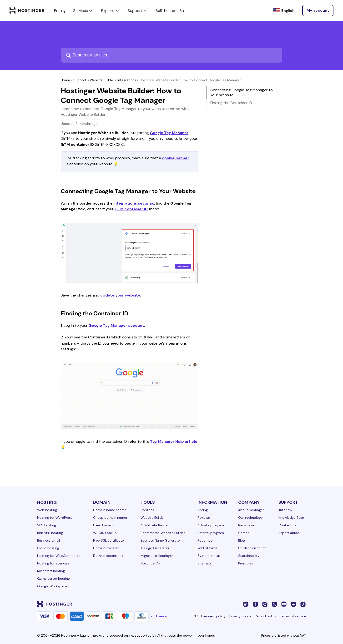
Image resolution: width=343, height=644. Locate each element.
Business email (48, 540)
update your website (120, 295)
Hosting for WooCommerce (59, 556)
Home (65, 80)
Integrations (127, 80)
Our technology (250, 518)
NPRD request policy (210, 616)
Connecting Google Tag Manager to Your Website (242, 92)
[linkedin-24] (246, 604)
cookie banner (176, 158)
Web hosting (47, 510)
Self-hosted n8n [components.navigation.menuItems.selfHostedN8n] (170, 11)
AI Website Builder (155, 525)
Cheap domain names (110, 518)
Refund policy (266, 616)
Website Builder (102, 80)
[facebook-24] (255, 604)
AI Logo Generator (155, 548)
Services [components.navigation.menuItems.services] (83, 10)
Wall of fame (207, 548)
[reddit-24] (293, 604)
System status (209, 556)
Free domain (103, 525)
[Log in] (318, 10)
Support (80, 80)
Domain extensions (108, 556)
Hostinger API (151, 563)
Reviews (204, 518)
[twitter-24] (274, 604)
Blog (242, 540)
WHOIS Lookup (105, 533)
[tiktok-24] (303, 604)
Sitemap (204, 563)
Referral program (211, 533)
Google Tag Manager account (116, 325)
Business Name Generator (161, 540)
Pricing (203, 510)
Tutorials (285, 510)
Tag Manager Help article (174, 441)
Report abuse (289, 533)
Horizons (147, 510)
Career (243, 533)
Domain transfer (106, 548)
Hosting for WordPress (55, 518)
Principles (246, 563)
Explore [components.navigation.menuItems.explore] (111, 10)
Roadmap (205, 540)
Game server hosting (53, 579)
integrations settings (134, 203)
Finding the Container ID (231, 103)
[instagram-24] (265, 604)
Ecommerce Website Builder (163, 533)
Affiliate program (211, 525)
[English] (284, 11)
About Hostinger (251, 510)
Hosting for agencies (53, 563)
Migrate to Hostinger (157, 556)
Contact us (287, 525)
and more (159, 616)
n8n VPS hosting (50, 533)
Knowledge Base (291, 518)
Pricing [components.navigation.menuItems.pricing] (60, 11)
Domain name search (110, 510)
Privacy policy (240, 616)
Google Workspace (52, 586)
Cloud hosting (48, 548)
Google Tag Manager (169, 133)
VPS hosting (47, 525)
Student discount (252, 548)
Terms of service (293, 616)
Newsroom (247, 525)
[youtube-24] (284, 604)
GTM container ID (131, 209)
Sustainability (249, 556)
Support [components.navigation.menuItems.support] (138, 10)
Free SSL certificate (108, 540)
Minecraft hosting (51, 571)
